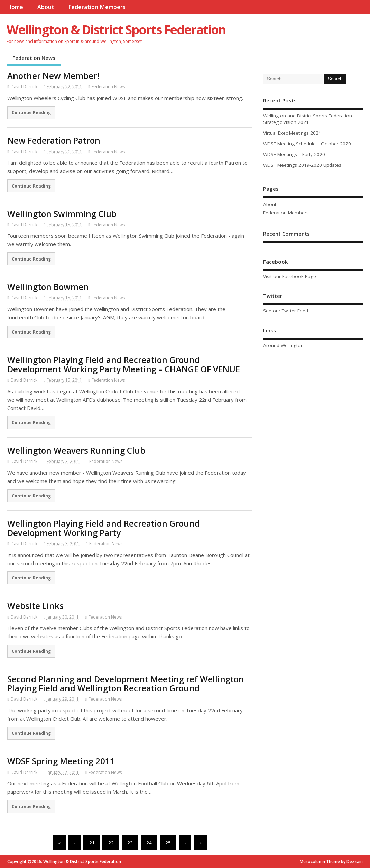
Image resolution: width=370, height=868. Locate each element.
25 (168, 843)
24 (149, 843)
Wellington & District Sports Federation (116, 30)
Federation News (34, 58)
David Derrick (24, 87)
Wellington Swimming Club (62, 214)
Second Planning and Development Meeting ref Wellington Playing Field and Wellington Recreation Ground (126, 683)
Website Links (35, 606)
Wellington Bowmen (48, 287)
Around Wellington (283, 345)
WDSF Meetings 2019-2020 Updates (302, 165)
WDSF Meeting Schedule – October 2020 (307, 144)
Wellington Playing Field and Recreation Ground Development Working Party (104, 528)
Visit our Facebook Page (290, 276)
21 (92, 843)
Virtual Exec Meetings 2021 (292, 133)
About (46, 7)
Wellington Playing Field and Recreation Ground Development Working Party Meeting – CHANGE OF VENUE (124, 364)
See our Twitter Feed (286, 311)
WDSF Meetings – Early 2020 (294, 154)
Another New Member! (53, 76)
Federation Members (97, 7)
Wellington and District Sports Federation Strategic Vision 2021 (308, 119)
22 (111, 843)
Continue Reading (31, 112)
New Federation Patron (54, 140)
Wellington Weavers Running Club (76, 450)
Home (15, 7)
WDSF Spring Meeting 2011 (61, 761)
